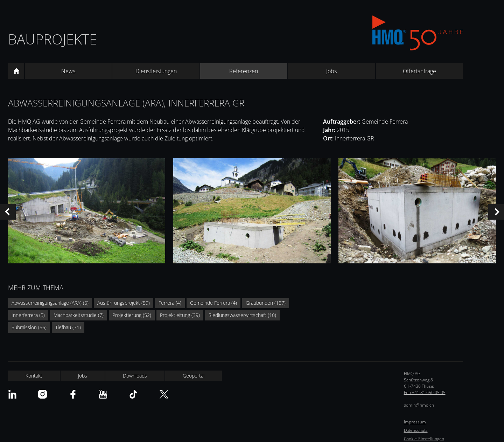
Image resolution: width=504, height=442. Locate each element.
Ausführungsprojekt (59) (124, 303)
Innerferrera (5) (28, 315)
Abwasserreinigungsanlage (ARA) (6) (50, 303)
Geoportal (194, 376)
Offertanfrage (419, 71)
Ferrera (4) (170, 303)
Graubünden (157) (266, 303)
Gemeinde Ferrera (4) (213, 303)
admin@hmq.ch (419, 405)
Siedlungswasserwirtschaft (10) (242, 315)
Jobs (331, 71)
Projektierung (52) (132, 315)
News (68, 71)
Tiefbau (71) (68, 327)
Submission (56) (29, 327)
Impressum (415, 422)
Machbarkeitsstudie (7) (79, 315)
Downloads (135, 376)
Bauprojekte (52, 39)
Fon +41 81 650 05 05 (425, 392)
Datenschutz (416, 430)
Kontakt (34, 376)
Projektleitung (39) (180, 315)
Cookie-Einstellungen (424, 439)
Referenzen (244, 71)
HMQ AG (29, 122)
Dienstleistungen (156, 71)
